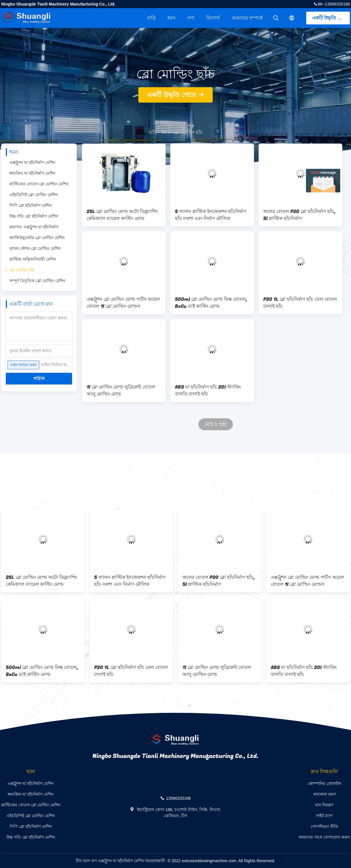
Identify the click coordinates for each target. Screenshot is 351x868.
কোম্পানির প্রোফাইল (324, 783)
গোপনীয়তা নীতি (324, 826)
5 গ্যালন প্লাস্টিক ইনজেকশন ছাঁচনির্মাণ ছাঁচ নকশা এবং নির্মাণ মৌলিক (211, 215)
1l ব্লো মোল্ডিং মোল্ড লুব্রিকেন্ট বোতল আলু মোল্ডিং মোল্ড (121, 391)
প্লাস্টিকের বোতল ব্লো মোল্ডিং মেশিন (39, 184)
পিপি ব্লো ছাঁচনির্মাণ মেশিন (30, 205)
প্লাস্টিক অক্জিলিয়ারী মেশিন (33, 259)
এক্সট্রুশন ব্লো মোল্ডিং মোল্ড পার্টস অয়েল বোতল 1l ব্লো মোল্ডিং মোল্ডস (123, 303)
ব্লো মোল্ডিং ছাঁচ (22, 270)
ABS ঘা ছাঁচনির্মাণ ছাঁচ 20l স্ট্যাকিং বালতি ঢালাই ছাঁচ (208, 391)
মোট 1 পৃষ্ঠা (216, 424)
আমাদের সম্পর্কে (247, 18)
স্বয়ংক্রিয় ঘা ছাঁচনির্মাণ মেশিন (32, 173)
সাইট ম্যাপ (324, 816)
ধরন (171, 18)
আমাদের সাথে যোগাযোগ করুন (324, 837)
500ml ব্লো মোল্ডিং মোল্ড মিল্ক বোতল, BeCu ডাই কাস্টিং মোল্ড (211, 303)
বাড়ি (151, 18)
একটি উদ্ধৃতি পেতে (330, 18)
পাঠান (39, 378)
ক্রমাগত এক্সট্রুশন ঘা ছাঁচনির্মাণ (34, 227)
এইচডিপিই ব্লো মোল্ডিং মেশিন (33, 195)
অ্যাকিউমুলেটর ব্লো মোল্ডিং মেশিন (37, 238)
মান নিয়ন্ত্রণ (324, 805)
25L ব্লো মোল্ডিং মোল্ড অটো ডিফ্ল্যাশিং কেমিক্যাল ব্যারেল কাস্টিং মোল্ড (122, 215)
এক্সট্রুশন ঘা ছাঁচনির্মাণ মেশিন (32, 162)
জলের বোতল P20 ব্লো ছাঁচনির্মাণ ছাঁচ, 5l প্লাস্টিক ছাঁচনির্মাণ (299, 215)
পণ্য (191, 18)
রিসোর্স (213, 18)
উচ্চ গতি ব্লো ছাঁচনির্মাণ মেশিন (34, 216)
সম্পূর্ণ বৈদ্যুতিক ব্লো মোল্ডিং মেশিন (37, 281)
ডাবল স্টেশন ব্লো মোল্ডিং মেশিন (35, 248)
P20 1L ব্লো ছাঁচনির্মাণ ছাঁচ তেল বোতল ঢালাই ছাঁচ (300, 303)
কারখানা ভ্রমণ (324, 794)
